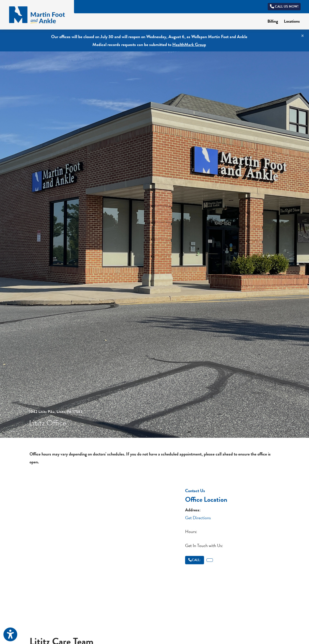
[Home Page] (37, 14)
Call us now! (284, 7)
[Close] (302, 36)
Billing (274, 21)
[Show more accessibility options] (10, 635)
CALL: (195, 560)
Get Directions (198, 518)
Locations (292, 21)
